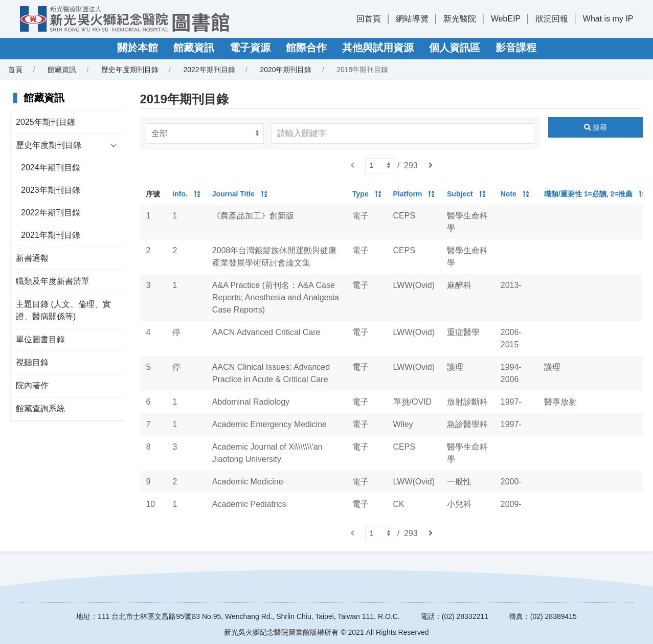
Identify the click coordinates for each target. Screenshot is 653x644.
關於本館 (138, 48)
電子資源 (250, 48)
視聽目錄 (32, 362)
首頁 (15, 70)
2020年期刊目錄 (286, 70)
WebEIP (506, 19)
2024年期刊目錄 (51, 168)
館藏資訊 (194, 48)
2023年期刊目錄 (51, 190)
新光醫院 (460, 19)
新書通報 (32, 258)
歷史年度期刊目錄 (130, 70)
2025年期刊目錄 (46, 122)
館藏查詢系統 (40, 408)
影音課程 (516, 48)
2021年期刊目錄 (51, 235)
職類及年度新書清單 (53, 281)
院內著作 (32, 385)
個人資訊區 (455, 48)
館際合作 (306, 48)
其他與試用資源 (378, 48)
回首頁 (369, 19)
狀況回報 (552, 19)
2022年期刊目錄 (209, 70)
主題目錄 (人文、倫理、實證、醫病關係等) (63, 310)
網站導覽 (412, 19)
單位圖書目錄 (40, 339)
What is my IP (608, 19)
